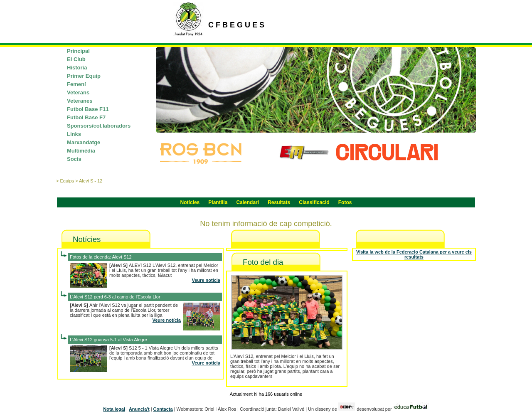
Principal (78, 51)
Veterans (78, 92)
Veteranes (80, 101)
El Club (76, 59)
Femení (76, 84)
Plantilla (218, 202)
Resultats (279, 202)
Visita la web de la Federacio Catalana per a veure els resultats (414, 254)
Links (74, 134)
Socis (74, 159)
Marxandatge (84, 142)
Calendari (248, 202)
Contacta (163, 409)
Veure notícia (206, 280)
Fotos (345, 202)
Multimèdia (81, 151)
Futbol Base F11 (88, 109)
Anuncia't (139, 409)
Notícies (190, 202)
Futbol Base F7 (86, 117)
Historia (77, 68)
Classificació (314, 202)
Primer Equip (84, 76)
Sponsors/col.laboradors (99, 126)
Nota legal (114, 409)
